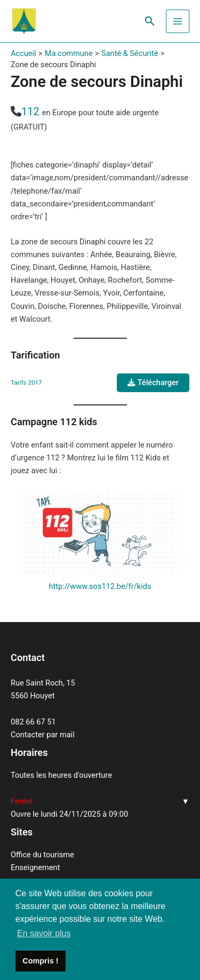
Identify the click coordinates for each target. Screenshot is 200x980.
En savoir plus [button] (44, 933)
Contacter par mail (43, 735)
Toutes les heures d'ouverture (61, 775)
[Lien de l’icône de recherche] (150, 21)
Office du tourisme (42, 855)
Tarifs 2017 (26, 383)
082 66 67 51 (33, 722)
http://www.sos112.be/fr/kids (100, 586)
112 (30, 111)
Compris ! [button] (40, 961)
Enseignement (35, 867)
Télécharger (153, 383)
